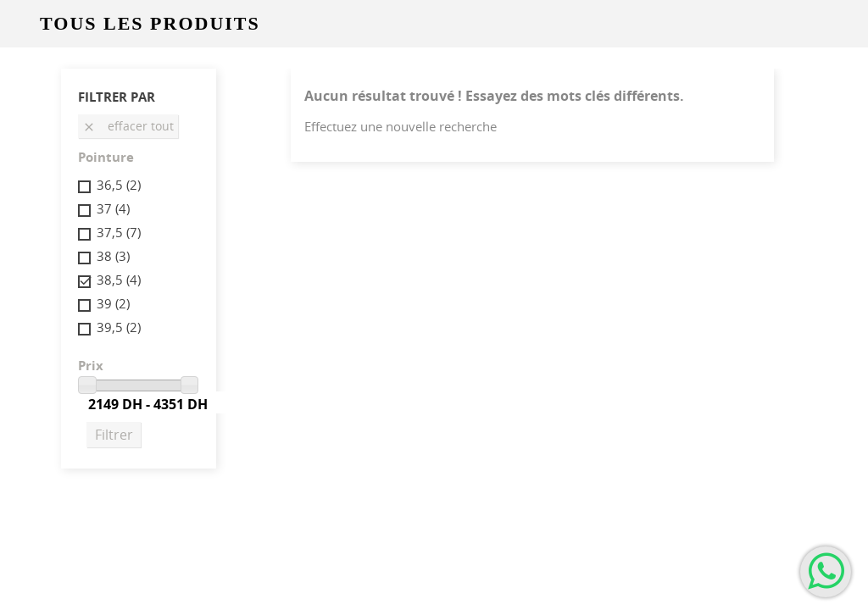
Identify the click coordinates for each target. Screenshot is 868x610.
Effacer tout (128, 126)
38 (113, 256)
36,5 (119, 185)
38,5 (119, 280)
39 (113, 303)
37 (113, 208)
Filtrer (114, 435)
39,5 (119, 327)
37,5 (119, 232)
